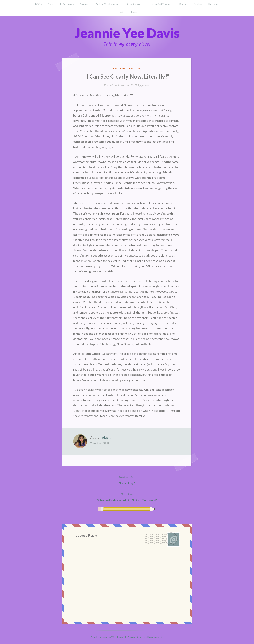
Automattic (157, 637)
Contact (198, 4)
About (51, 4)
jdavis (146, 85)
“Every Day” (127, 480)
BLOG (37, 4)
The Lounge (214, 4)
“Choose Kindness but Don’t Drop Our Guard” (127, 497)
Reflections (66, 4)
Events (121, 12)
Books (183, 4)
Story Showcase (135, 4)
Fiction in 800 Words (161, 4)
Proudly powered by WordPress (107, 637)
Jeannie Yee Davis (127, 33)
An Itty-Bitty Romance (107, 4)
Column (84, 4)
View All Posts (100, 443)
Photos (133, 12)
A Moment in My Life (127, 68)
